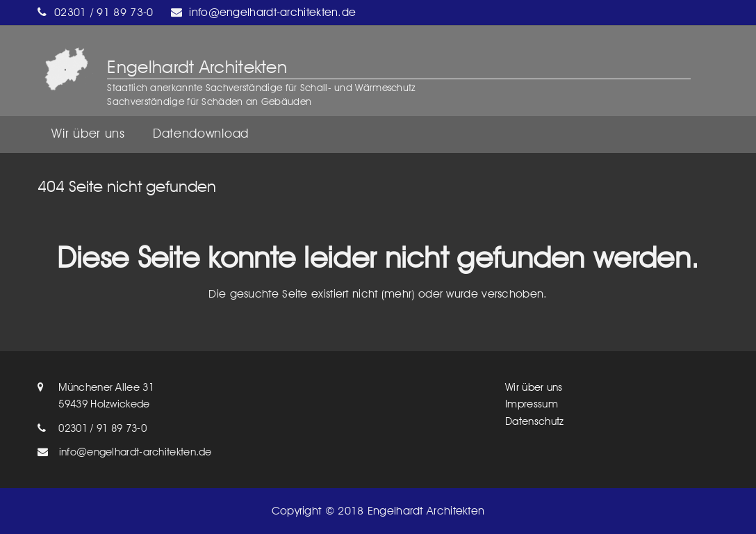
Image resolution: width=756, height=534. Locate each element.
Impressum (532, 404)
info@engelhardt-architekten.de (272, 12)
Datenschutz (534, 421)
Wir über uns (534, 387)
